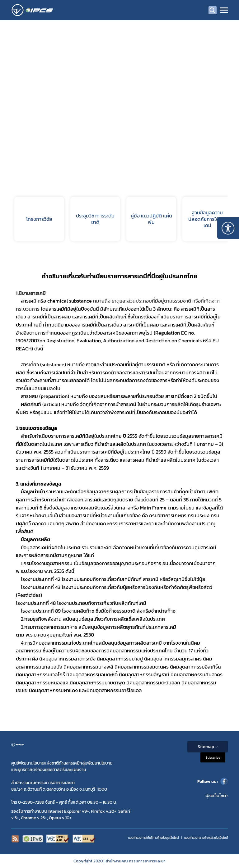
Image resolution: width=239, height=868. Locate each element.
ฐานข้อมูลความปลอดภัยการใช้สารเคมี (207, 219)
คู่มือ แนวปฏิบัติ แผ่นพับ (151, 219)
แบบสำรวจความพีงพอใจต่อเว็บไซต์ (206, 838)
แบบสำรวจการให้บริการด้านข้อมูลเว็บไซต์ (153, 838)
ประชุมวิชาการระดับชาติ (95, 219)
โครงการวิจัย (39, 219)
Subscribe (213, 758)
